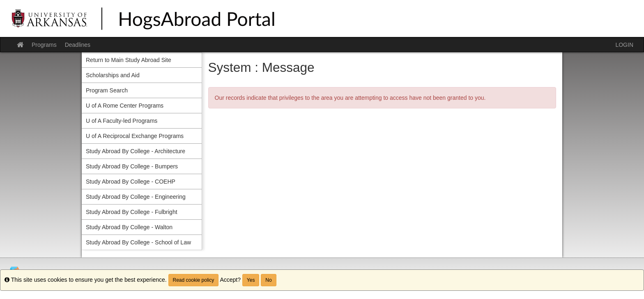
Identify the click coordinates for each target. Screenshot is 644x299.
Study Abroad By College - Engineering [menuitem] (136, 197)
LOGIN (624, 45)
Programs (44, 45)
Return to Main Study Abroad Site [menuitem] (129, 60)
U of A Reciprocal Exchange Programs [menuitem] (135, 136)
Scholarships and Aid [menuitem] (113, 75)
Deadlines (78, 45)
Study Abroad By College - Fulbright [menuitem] (132, 212)
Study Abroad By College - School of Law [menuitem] (138, 242)
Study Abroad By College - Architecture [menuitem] (136, 151)
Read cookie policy (194, 280)
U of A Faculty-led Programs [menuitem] (122, 121)
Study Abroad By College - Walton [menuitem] (129, 227)
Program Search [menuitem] (107, 90)
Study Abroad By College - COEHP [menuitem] (131, 182)
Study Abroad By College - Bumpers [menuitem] (132, 166)
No (268, 280)
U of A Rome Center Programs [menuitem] (125, 106)
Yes (251, 280)
